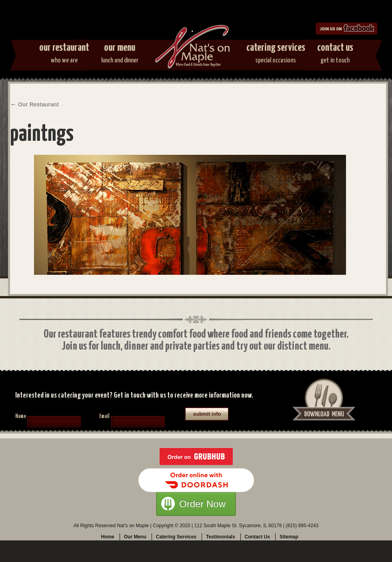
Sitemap (289, 537)
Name (21, 416)
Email (104, 416)
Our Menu (120, 55)
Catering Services (276, 55)
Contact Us (335, 55)
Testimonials (220, 537)
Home (107, 537)
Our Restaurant (64, 55)
